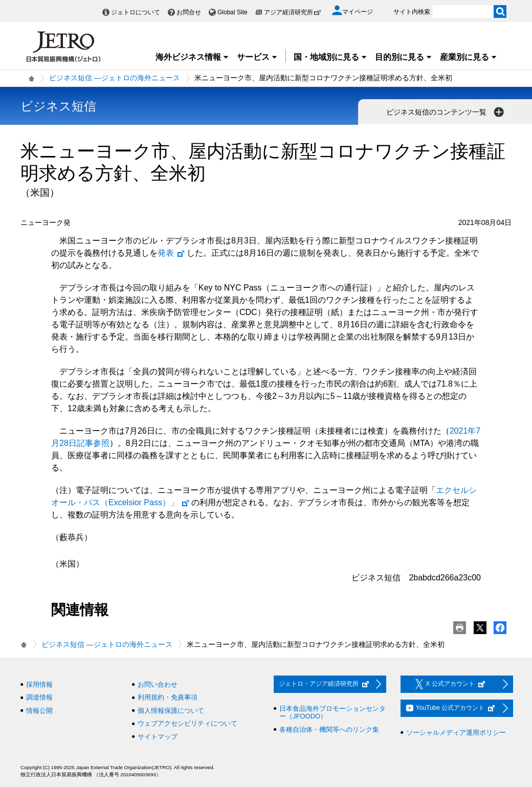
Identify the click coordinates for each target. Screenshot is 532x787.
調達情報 (39, 697)
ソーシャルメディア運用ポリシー (456, 733)
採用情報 (39, 684)
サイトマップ (158, 737)
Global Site (232, 12)
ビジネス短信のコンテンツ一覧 (446, 112)
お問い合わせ (158, 684)
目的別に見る (404, 57)
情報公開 (39, 711)
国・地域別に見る (330, 57)
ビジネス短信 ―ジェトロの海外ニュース (115, 78)
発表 (171, 253)
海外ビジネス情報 (192, 57)
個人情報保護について (171, 711)
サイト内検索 (412, 12)
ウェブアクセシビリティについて (187, 723)
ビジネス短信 (58, 106)
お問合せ (189, 12)
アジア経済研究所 (293, 12)
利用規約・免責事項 (168, 697)
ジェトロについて (136, 12)
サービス (257, 57)
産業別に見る (469, 57)
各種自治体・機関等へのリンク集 (329, 729)
